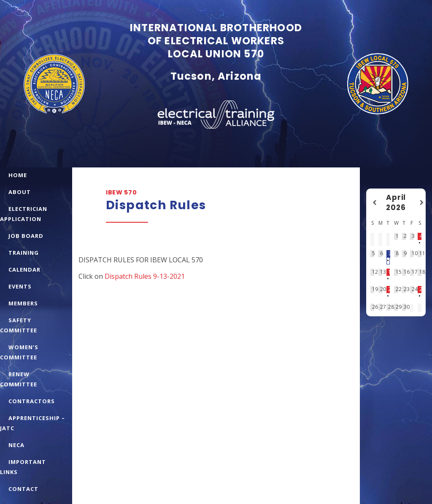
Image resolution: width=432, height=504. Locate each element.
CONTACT (23, 489)
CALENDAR (24, 270)
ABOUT (20, 192)
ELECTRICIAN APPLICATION (24, 214)
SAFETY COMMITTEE (19, 325)
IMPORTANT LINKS (23, 467)
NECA (16, 445)
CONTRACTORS (32, 401)
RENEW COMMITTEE (19, 379)
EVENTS (20, 286)
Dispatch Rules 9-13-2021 (145, 276)
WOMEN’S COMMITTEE (19, 352)
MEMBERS (23, 303)
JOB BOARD (26, 236)
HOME (18, 175)
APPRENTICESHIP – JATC (32, 423)
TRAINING (24, 253)
